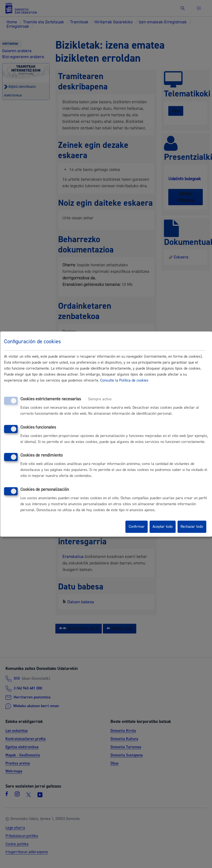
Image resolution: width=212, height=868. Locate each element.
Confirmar (137, 527)
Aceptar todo (163, 527)
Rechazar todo (192, 527)
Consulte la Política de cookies (124, 380)
